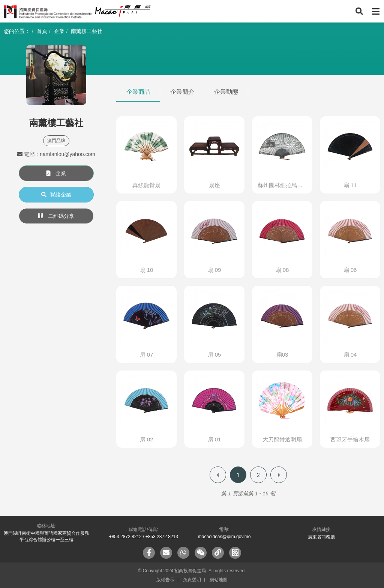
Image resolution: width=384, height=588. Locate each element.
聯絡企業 (56, 195)
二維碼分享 (56, 216)
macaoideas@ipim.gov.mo (224, 537)
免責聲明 (192, 580)
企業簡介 (182, 92)
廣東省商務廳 (321, 537)
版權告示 (165, 580)
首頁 (42, 31)
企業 (59, 31)
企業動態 (226, 92)
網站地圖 (219, 580)
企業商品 (138, 92)
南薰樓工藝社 (87, 31)
